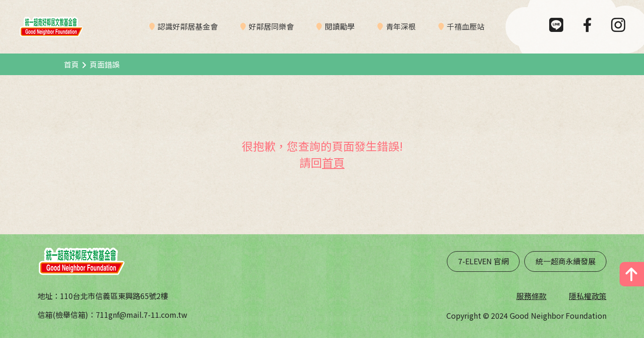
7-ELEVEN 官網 (483, 261)
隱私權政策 (588, 296)
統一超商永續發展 (566, 261)
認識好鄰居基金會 (188, 26)
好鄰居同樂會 (271, 26)
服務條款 (531, 296)
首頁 (71, 64)
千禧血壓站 (466, 26)
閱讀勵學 (340, 26)
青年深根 (401, 26)
